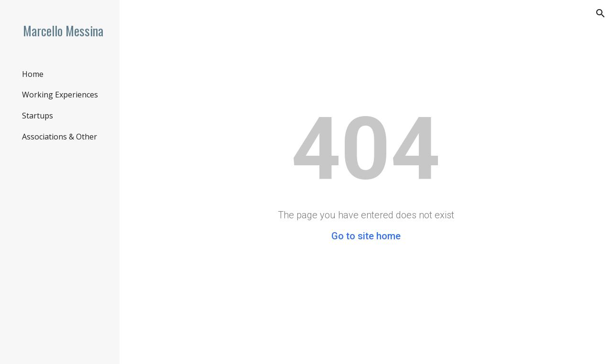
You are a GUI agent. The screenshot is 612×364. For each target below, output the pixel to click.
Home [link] (33, 74)
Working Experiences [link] (60, 95)
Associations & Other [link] (60, 137)
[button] (601, 13)
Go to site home (366, 236)
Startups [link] (38, 116)
